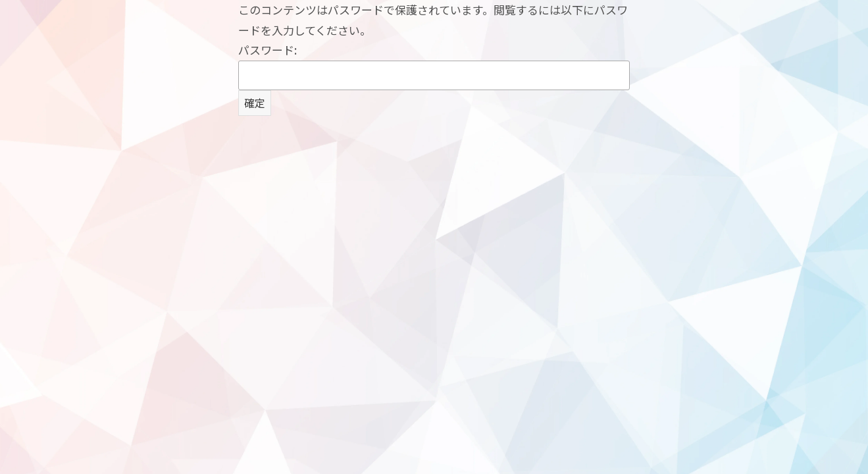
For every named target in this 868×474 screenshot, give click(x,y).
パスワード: (434, 66)
